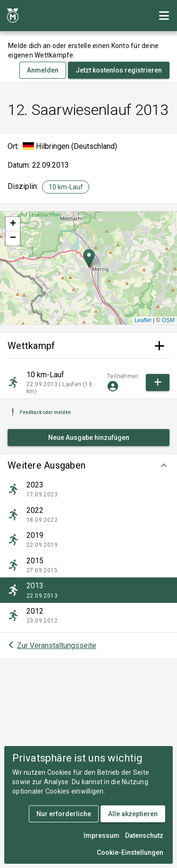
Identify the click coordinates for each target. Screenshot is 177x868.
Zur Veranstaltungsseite (57, 645)
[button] (88, 465)
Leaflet (143, 320)
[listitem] (88, 489)
